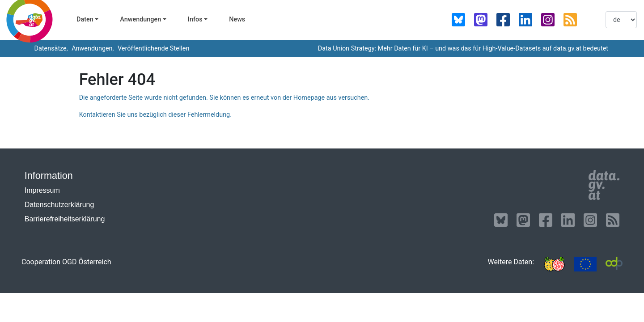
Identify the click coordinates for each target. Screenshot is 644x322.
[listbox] (621, 20)
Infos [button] (195, 19)
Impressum (42, 190)
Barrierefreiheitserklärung (65, 219)
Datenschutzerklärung (59, 205)
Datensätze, (50, 49)
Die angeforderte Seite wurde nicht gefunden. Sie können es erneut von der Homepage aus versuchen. (224, 98)
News (237, 19)
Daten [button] (85, 19)
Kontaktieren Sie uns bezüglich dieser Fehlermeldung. (155, 115)
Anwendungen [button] (140, 19)
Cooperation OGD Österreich (66, 262)
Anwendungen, (92, 49)
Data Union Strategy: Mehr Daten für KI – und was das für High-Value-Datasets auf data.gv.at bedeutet (463, 49)
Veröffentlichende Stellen (153, 49)
